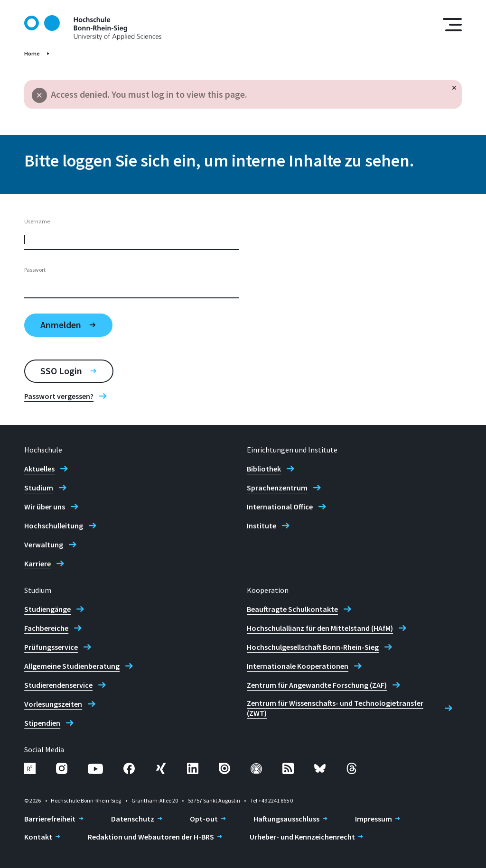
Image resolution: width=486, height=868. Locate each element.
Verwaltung (44, 545)
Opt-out (204, 819)
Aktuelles (39, 469)
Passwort (35, 270)
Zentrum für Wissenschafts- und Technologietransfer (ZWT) (335, 708)
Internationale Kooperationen (298, 666)
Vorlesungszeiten (53, 704)
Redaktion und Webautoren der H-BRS (151, 837)
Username (37, 221)
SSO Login (61, 371)
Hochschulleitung (54, 526)
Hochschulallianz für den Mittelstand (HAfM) (320, 628)
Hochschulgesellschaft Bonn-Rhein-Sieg (313, 647)
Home (32, 53)
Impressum (374, 819)
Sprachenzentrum (277, 488)
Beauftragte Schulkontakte (292, 609)
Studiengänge (47, 609)
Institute (262, 526)
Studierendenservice (58, 685)
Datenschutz (133, 819)
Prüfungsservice (51, 647)
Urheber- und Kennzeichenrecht (302, 837)
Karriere (37, 563)
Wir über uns (45, 507)
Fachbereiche (46, 628)
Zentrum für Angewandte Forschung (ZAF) (317, 685)
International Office (280, 507)
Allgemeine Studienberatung (72, 666)
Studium (39, 488)
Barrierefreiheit (50, 819)
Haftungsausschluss (286, 819)
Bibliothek (264, 469)
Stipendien (42, 723)
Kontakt (38, 837)
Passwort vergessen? (59, 396)
